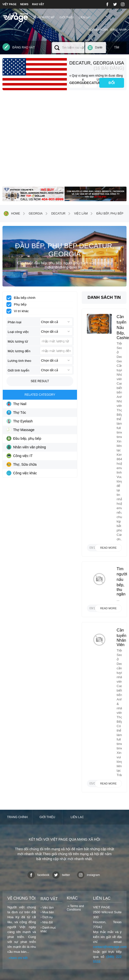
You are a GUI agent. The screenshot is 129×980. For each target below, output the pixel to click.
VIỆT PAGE (10, 4)
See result (40, 381)
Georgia (76, 83)
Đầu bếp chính (23, 298)
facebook (39, 875)
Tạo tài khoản (98, 30)
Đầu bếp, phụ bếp (106, 214)
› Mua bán (47, 912)
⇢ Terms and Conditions (75, 908)
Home (12, 214)
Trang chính (17, 817)
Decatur (91, 83)
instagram (89, 875)
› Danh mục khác (48, 929)
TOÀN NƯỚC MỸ (44, 17)
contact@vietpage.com (110, 947)
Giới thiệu (67, 17)
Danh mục (99, 49)
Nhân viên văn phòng (26, 447)
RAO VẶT (38, 4)
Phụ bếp (18, 305)
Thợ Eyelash (20, 421)
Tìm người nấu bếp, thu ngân (122, 581)
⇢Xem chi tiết (17, 958)
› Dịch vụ (47, 917)
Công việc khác (22, 473)
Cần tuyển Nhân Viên (121, 637)
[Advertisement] (64, 140)
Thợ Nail (16, 404)
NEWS (24, 4)
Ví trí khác (19, 311)
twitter (61, 875)
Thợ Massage (20, 430)
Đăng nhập (118, 30)
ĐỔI (112, 83)
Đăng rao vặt (19, 47)
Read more (108, 548)
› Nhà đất (47, 922)
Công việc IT (20, 456)
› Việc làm (47, 908)
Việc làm (77, 214)
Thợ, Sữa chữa (22, 464)
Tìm (117, 47)
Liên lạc (85, 17)
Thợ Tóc (16, 413)
